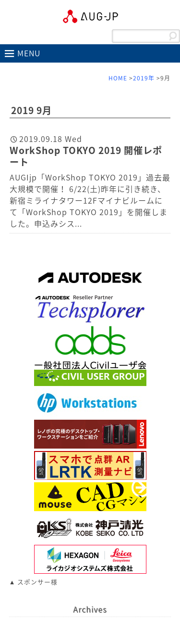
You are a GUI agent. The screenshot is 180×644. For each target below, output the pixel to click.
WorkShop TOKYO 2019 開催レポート (86, 156)
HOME (118, 78)
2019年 (144, 78)
